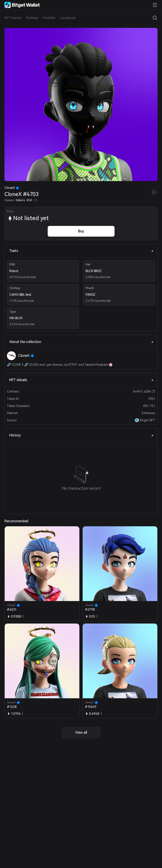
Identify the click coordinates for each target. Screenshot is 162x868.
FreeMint (49, 18)
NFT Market (13, 18)
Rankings (32, 18)
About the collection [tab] (81, 342)
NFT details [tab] (81, 380)
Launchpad (68, 18)
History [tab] (81, 435)
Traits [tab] (81, 251)
